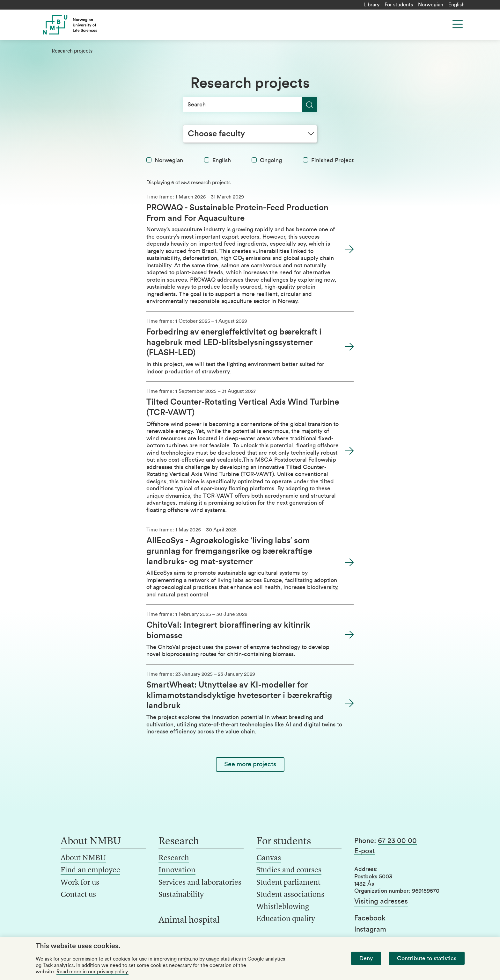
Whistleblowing (283, 907)
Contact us (78, 895)
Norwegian (431, 5)
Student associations (290, 895)
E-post (365, 851)
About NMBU (83, 858)
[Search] (250, 104)
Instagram (370, 929)
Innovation (177, 870)
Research (174, 858)
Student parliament (288, 883)
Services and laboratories (200, 883)
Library (371, 5)
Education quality (286, 919)
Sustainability (181, 895)
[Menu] (458, 24)
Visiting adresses (381, 901)
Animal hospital (189, 920)
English (456, 5)
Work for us (80, 883)
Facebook (370, 918)
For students (399, 5)
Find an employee (90, 870)
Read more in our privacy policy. (92, 972)
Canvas (269, 858)
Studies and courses (289, 870)
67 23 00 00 (397, 841)
